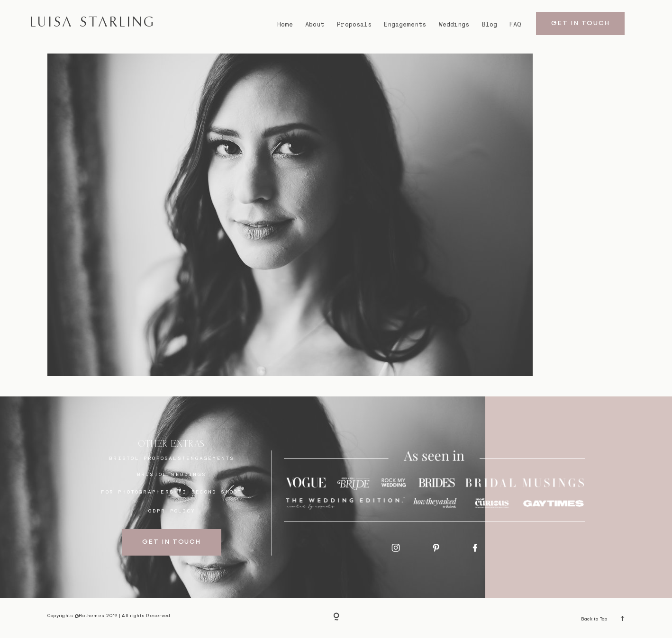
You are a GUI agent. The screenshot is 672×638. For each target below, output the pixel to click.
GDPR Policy (172, 511)
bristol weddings (172, 474)
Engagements (405, 24)
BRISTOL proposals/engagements (172, 458)
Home (285, 24)
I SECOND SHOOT (212, 492)
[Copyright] (336, 618)
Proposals (354, 24)
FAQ (515, 24)
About (315, 24)
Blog (490, 24)
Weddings (454, 24)
